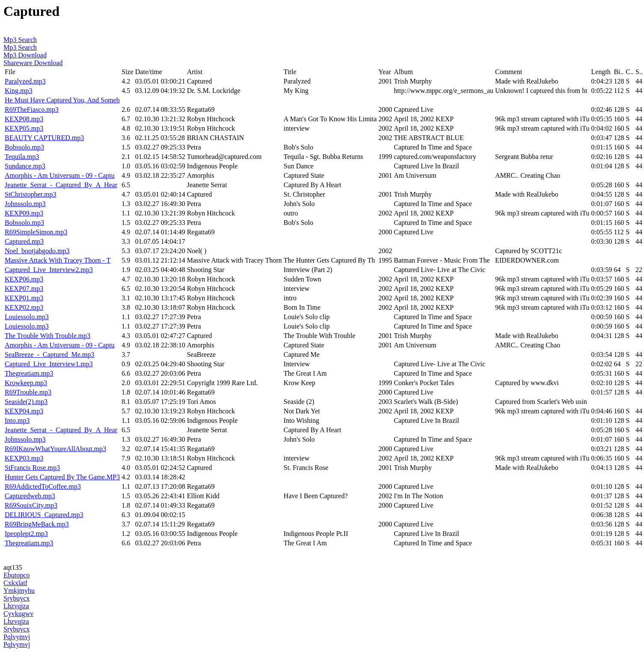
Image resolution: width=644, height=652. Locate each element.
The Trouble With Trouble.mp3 (48, 336)
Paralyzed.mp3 (25, 81)
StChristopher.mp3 (30, 194)
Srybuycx (16, 598)
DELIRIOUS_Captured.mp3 (44, 515)
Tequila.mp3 (22, 157)
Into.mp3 (17, 420)
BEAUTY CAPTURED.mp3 (44, 138)
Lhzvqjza (16, 606)
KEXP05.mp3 (24, 128)
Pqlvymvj (17, 637)
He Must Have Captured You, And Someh (62, 100)
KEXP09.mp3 (24, 213)
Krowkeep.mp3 (26, 383)
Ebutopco (16, 575)
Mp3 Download (25, 55)
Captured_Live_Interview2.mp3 (49, 270)
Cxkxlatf (15, 583)
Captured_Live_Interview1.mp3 (49, 364)
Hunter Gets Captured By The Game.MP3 (62, 477)
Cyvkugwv (18, 614)
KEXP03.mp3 (24, 458)
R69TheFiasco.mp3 (32, 109)
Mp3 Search (20, 40)
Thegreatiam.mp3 (29, 373)
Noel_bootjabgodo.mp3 (37, 251)
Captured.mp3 (24, 241)
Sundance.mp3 (25, 166)
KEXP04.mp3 (24, 411)
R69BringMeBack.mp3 (37, 524)
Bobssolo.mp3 (24, 147)
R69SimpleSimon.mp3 (36, 232)
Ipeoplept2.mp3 (26, 534)
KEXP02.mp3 (24, 307)
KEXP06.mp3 (24, 279)
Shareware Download (33, 63)
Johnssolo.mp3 (25, 204)
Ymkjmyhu (19, 591)
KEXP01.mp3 (24, 298)
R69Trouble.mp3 (28, 392)
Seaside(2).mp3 (26, 402)
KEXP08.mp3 (24, 119)
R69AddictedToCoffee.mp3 (43, 486)
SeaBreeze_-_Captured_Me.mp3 (49, 354)
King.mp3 (18, 91)
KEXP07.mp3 (24, 289)
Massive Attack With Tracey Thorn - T (58, 260)
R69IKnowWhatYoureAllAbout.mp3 (55, 449)
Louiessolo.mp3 (27, 317)
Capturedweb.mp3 (30, 496)
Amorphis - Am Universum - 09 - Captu (60, 175)
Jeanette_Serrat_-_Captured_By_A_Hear (61, 185)
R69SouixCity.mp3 (31, 505)
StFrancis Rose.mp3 (32, 468)
